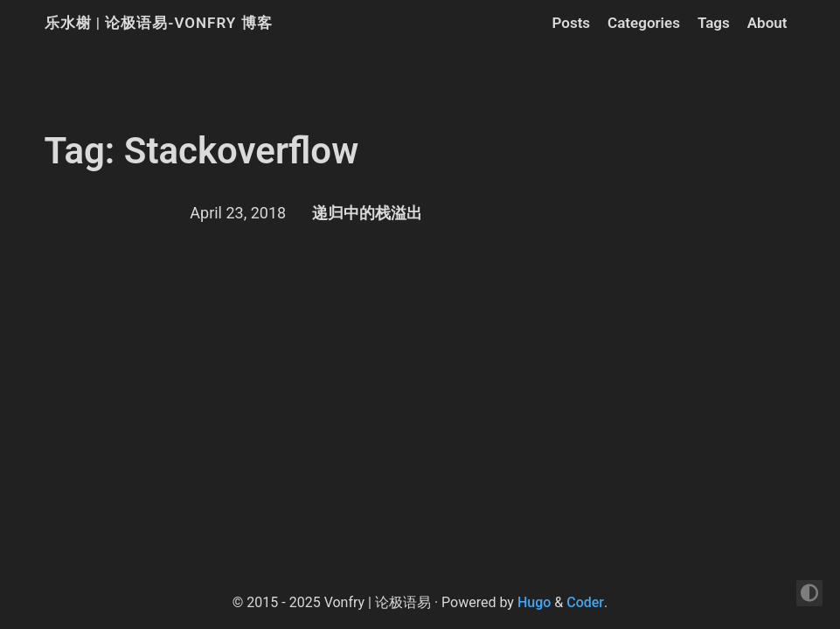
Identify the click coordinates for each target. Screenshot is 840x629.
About (767, 23)
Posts (571, 23)
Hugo (534, 602)
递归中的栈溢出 (367, 213)
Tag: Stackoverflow (202, 151)
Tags (714, 23)
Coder (585, 602)
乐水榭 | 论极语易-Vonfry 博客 (159, 23)
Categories (644, 23)
